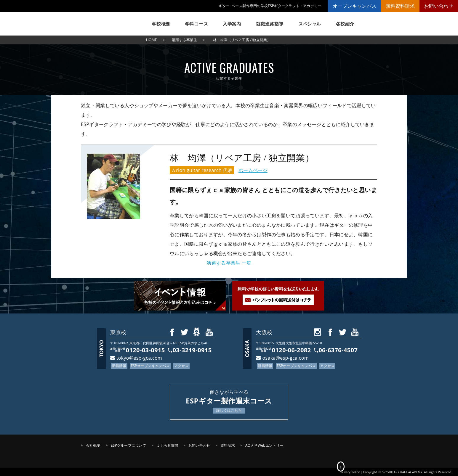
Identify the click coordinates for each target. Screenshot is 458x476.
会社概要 (93, 445)
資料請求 (228, 445)
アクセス (181, 366)
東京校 (118, 332)
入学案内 (232, 24)
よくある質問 (167, 445)
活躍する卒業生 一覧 (229, 263)
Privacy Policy (350, 472)
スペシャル (310, 24)
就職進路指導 (270, 24)
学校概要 (161, 24)
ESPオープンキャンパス (150, 366)
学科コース (197, 24)
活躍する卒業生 (185, 40)
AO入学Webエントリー (264, 445)
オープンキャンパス (354, 6)
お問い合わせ (439, 6)
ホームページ (253, 170)
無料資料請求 (400, 6)
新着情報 (119, 366)
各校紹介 (345, 24)
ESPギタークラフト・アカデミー (111, 21)
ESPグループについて (128, 445)
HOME (152, 40)
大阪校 (264, 332)
